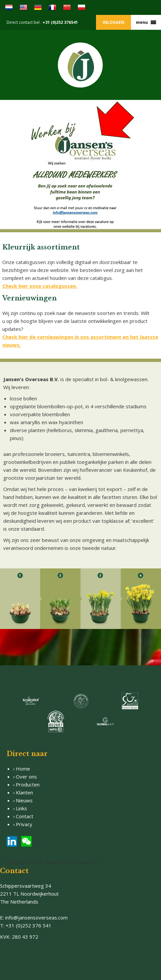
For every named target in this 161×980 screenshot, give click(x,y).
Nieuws (24, 800)
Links (21, 808)
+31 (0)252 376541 (60, 22)
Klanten (24, 792)
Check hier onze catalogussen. (40, 286)
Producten (28, 784)
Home (23, 769)
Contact (25, 816)
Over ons (26, 777)
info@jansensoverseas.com (36, 917)
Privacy (25, 824)
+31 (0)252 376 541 (29, 925)
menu (142, 22)
